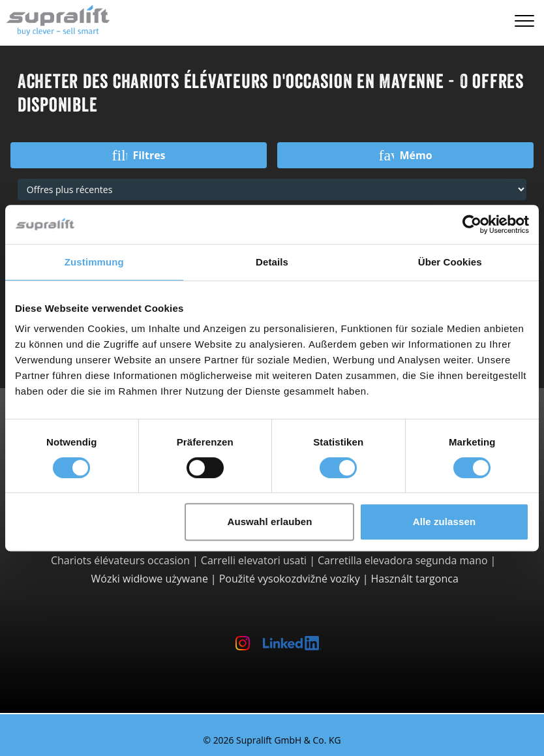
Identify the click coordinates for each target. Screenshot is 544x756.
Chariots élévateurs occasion (120, 560)
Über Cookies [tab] (450, 262)
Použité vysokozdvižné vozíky (290, 579)
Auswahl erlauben (269, 522)
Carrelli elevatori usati (254, 560)
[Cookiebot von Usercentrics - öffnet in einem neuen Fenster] (472, 224)
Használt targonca (415, 579)
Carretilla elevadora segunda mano (403, 560)
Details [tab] (272, 262)
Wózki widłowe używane (150, 579)
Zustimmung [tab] (94, 262)
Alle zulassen (444, 522)
